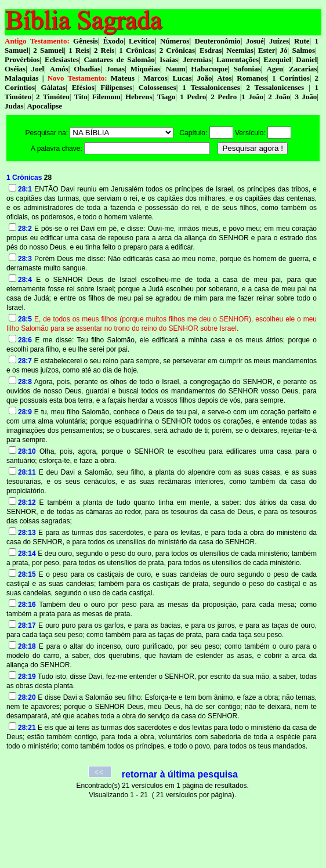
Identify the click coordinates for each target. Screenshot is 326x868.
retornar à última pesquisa (180, 774)
